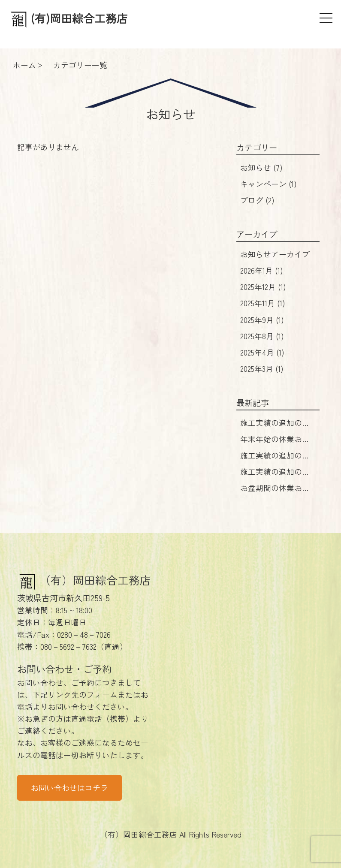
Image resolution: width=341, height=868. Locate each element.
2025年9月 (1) (262, 320)
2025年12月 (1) (263, 287)
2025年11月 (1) (263, 303)
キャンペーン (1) (269, 184)
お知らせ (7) (261, 167)
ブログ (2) (257, 200)
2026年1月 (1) (262, 270)
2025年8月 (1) (262, 336)
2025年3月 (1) (262, 369)
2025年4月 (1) (262, 352)
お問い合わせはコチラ (69, 788)
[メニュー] (326, 18)
